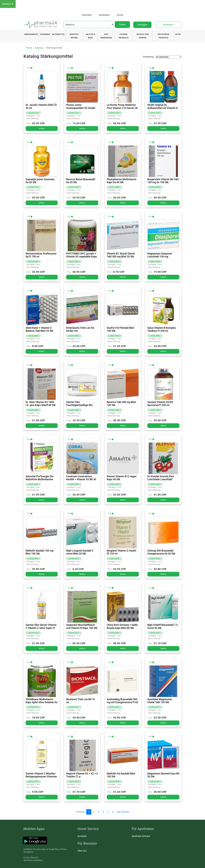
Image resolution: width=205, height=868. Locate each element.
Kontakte (82, 836)
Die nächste (123, 812)
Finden (122, 24)
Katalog (39, 48)
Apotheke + (169, 25)
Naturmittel (58, 34)
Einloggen (142, 25)
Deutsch (8, 4)
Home (29, 48)
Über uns (82, 851)
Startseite (87, 15)
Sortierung (148, 57)
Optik (178, 34)
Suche (120, 15)
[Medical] (89, 25)
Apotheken (104, 15)
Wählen (42, 128)
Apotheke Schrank (141, 836)
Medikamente (31, 34)
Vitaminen (45, 34)
